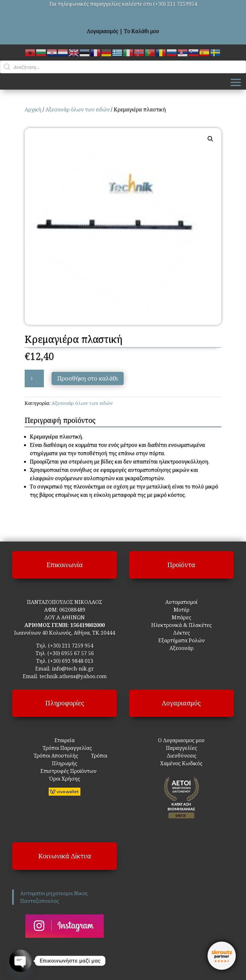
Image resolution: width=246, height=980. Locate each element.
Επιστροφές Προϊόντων (65, 771)
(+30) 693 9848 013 (71, 661)
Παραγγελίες (181, 748)
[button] (210, 139)
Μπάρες (181, 617)
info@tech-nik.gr (73, 669)
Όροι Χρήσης (65, 779)
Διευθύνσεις (181, 756)
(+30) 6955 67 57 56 (71, 653)
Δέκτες (181, 633)
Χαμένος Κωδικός (181, 763)
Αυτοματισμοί (181, 602)
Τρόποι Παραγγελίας (65, 748)
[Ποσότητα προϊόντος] (34, 379)
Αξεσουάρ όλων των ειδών (78, 109)
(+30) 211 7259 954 (71, 646)
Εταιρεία (65, 740)
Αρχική (33, 109)
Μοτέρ (181, 610)
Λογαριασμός (102, 31)
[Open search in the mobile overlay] (123, 67)
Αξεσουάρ (181, 648)
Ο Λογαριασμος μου (181, 740)
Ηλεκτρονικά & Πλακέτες (181, 625)
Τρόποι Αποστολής (56, 756)
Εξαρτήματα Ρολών (181, 640)
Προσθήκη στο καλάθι (88, 378)
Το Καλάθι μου (142, 31)
